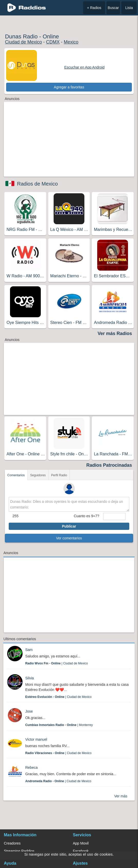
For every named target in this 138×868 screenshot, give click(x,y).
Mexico (71, 42)
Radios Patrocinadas (109, 465)
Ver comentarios (69, 538)
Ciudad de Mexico (23, 42)
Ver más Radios (115, 333)
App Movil (81, 843)
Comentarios (16, 475)
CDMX (53, 42)
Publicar (69, 526)
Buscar (113, 8)
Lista (129, 8)
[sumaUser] (114, 516)
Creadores (12, 843)
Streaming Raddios (19, 851)
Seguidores (38, 475)
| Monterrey (59, 725)
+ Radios (94, 8)
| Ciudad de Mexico (56, 663)
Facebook (81, 851)
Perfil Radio (59, 475)
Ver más (121, 796)
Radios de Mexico (37, 184)
